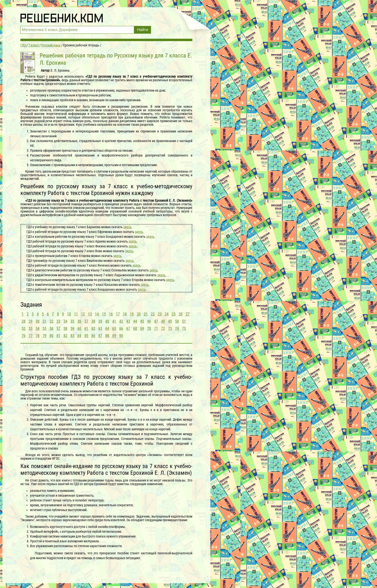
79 (44, 336)
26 (181, 314)
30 (38, 321)
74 (177, 328)
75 (184, 328)
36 (79, 321)
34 (65, 321)
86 (93, 336)
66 (121, 328)
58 (65, 328)
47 (156, 321)
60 (79, 328)
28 (24, 321)
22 (153, 314)
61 (86, 328)
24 (167, 314)
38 (93, 321)
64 (107, 328)
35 (72, 321)
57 (58, 328)
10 (69, 314)
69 (142, 328)
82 (65, 336)
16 (111, 314)
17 (118, 314)
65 (114, 328)
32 (51, 321)
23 (160, 314)
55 (44, 328)
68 (135, 328)
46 (149, 321)
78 (38, 336)
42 (121, 321)
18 (125, 314)
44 (135, 321)
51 (184, 321)
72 (163, 328)
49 (170, 321)
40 (107, 321)
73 (170, 328)
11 (76, 314)
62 (93, 328)
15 (104, 314)
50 (177, 321)
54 (38, 328)
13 (90, 314)
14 (97, 314)
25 (174, 314)
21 (146, 314)
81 (58, 336)
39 (100, 321)
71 (156, 328)
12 (83, 314)
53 (31, 328)
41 (114, 321)
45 (142, 321)
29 (31, 321)
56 (51, 328)
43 (128, 321)
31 (44, 321)
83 (72, 336)
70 (149, 328)
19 (132, 314)
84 (79, 336)
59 (72, 328)
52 (24, 328)
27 (188, 314)
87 (100, 336)
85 (86, 336)
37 (86, 321)
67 (128, 328)
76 (24, 336)
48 (163, 321)
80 (51, 336)
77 (31, 336)
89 (114, 336)
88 (107, 336)
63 (100, 328)
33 (58, 321)
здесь (127, 227)
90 (121, 336)
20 (139, 314)
